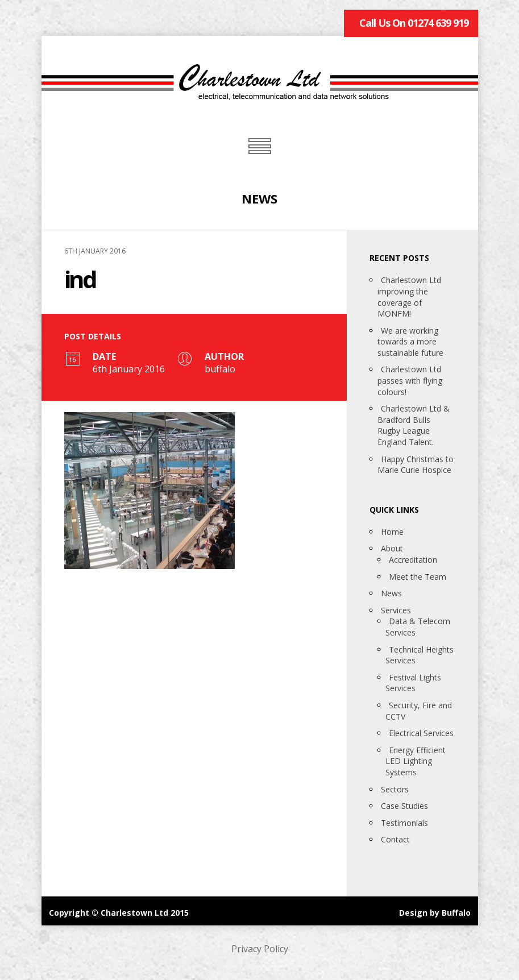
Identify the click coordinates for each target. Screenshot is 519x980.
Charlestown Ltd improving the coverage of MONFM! (409, 297)
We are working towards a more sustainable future (410, 342)
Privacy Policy (260, 949)
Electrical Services (421, 733)
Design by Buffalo (435, 913)
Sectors (395, 789)
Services (396, 610)
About (392, 548)
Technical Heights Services (420, 655)
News (391, 593)
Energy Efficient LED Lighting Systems (416, 761)
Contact (395, 839)
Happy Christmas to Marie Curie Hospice (416, 465)
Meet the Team (418, 577)
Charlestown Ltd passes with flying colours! (410, 380)
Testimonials (404, 823)
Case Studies (404, 806)
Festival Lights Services (413, 683)
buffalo (220, 369)
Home (392, 532)
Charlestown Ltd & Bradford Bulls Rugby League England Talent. (414, 425)
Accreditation (413, 560)
